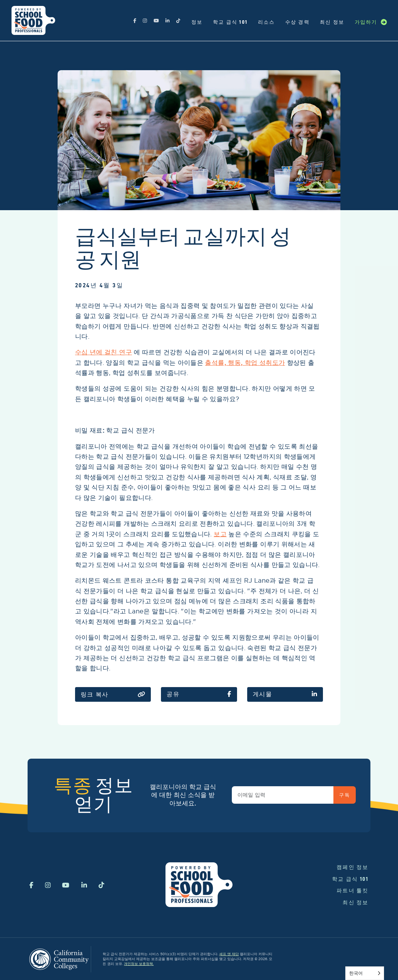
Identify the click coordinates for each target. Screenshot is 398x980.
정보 (197, 22)
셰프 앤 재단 (229, 954)
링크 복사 (113, 695)
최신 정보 (332, 22)
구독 (344, 795)
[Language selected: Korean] (365, 973)
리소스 (267, 22)
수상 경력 (297, 22)
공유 (199, 694)
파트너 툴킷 (353, 890)
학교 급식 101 (230, 22)
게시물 (285, 694)
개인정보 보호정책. (139, 964)
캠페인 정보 (353, 867)
